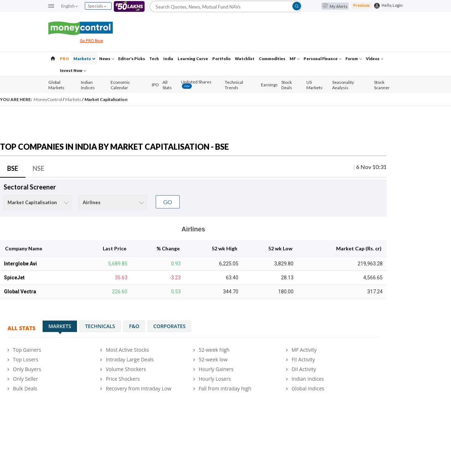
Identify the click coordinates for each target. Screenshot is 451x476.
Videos (375, 59)
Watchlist (245, 59)
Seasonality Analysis (343, 85)
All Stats (167, 85)
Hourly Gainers (216, 369)
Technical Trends (234, 85)
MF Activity (304, 350)
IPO (155, 85)
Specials (97, 6)
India (168, 59)
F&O (134, 326)
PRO (64, 59)
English (69, 6)
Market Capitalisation (106, 99)
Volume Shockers (126, 369)
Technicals (100, 326)
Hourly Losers (215, 379)
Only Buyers (27, 369)
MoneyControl (48, 99)
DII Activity (304, 369)
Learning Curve (193, 59)
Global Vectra (20, 292)
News (107, 59)
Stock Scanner (382, 85)
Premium (362, 5)
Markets (84, 59)
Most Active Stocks (127, 350)
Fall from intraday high (225, 388)
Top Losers (26, 359)
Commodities (272, 59)
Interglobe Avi (20, 264)
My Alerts (335, 6)
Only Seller (25, 379)
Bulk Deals (25, 388)
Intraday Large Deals (130, 359)
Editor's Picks (132, 59)
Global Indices (308, 388)
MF (295, 59)
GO (168, 202)
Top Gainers (27, 350)
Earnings (269, 85)
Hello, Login (392, 5)
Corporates (169, 326)
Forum (354, 59)
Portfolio (221, 59)
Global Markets (56, 85)
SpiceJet (14, 278)
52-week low (213, 359)
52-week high (214, 350)
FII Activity (303, 359)
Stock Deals (287, 85)
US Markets (314, 85)
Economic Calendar (120, 85)
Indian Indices (88, 85)
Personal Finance (323, 59)
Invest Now (73, 70)
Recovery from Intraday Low (138, 388)
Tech (154, 59)
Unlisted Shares (196, 84)
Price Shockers (123, 379)
